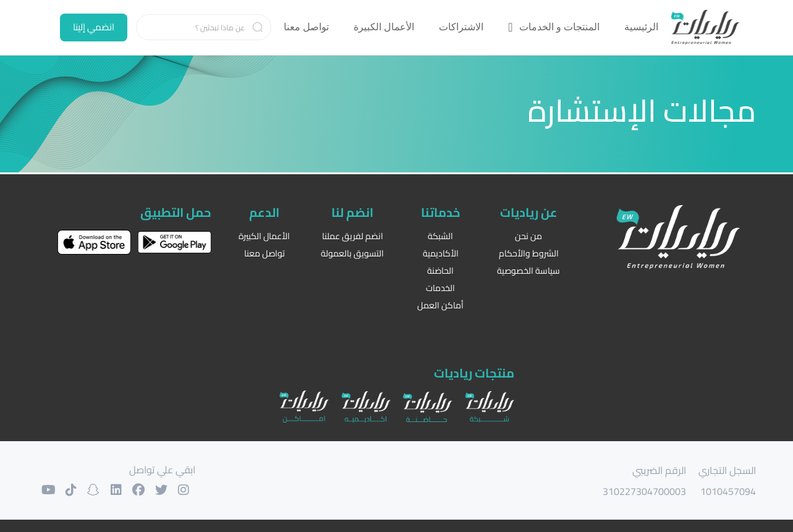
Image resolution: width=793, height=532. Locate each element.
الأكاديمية (441, 252)
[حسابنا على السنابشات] (99, 489)
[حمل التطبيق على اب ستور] (94, 240)
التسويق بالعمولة (352, 252)
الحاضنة (440, 269)
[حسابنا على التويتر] (173, 489)
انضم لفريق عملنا (353, 234)
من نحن (528, 234)
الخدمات (440, 286)
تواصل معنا (265, 252)
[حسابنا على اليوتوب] (49, 489)
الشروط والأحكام (529, 252)
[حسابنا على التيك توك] (74, 489)
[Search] (204, 27)
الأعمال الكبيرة (264, 234)
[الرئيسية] (705, 27)
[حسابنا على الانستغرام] (198, 489)
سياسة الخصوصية (528, 269)
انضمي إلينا (94, 27)
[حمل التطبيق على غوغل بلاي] (174, 240)
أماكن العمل (440, 304)
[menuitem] (641, 27)
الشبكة (440, 234)
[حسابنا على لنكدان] (124, 489)
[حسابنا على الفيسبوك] (148, 489)
